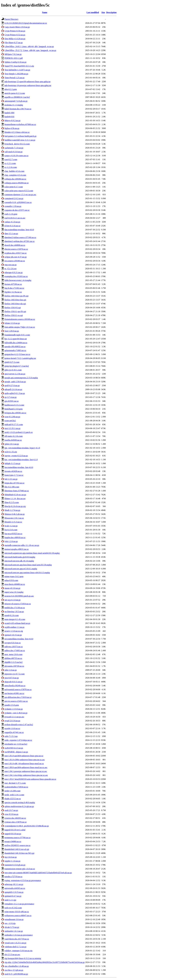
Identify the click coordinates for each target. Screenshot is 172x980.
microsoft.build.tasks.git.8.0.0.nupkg (20, 557)
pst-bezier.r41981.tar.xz (14, 693)
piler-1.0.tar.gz (11, 670)
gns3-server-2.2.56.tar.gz (15, 374)
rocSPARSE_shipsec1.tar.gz (16, 752)
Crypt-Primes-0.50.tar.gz (15, 31)
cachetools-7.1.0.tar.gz (14, 148)
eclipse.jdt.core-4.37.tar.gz (16, 257)
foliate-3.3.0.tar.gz (12, 323)
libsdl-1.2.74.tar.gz (12, 510)
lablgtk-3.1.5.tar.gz (12, 463)
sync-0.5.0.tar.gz (11, 814)
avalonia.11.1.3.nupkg (14, 105)
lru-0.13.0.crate (11, 530)
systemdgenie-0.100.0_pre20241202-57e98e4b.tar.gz (27, 826)
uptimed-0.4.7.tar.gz (13, 896)
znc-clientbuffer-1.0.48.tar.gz (17, 966)
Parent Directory (11, 19)
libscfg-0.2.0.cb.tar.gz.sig (15, 506)
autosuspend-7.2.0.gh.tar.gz (16, 101)
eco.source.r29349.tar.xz (15, 261)
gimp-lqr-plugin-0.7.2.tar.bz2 (17, 366)
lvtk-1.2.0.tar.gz (11, 541)
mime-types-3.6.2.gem (14, 576)
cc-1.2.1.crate (10, 163)
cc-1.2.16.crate (11, 167)
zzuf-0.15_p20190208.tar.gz (16, 974)
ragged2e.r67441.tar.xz (14, 732)
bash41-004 (9, 113)
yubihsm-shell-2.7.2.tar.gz (15, 947)
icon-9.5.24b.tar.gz (12, 417)
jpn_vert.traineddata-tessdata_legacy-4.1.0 (22, 448)
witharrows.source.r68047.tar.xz (18, 916)
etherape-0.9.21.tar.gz (14, 272)
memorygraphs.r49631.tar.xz (17, 549)
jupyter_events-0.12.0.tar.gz (16, 456)
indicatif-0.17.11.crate (14, 424)
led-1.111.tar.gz (11, 479)
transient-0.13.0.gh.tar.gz (15, 865)
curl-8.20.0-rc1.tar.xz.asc (15, 218)
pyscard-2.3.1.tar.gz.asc (14, 717)
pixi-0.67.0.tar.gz (12, 678)
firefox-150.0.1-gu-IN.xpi (15, 311)
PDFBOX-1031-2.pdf (14, 58)
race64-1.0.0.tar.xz (12, 728)
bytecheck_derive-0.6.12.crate (17, 144)
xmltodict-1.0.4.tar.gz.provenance (19, 935)
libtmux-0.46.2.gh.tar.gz (15, 514)
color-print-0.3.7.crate (14, 187)
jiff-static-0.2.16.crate (14, 436)
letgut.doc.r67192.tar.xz (14, 483)
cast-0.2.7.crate (11, 159)
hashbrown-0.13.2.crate (14, 405)
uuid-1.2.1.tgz (10, 900)
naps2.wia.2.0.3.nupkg (14, 592)
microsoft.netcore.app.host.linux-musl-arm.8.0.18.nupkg (28, 565)
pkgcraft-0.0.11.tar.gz (13, 682)
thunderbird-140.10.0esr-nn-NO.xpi (19, 853)
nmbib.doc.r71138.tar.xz (15, 608)
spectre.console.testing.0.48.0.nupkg (20, 802)
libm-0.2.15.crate (12, 502)
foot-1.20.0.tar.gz (12, 331)
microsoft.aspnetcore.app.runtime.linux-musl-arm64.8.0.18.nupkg (32, 553)
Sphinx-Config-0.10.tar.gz (16, 62)
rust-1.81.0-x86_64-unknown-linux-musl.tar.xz (24, 764)
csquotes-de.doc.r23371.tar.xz (17, 210)
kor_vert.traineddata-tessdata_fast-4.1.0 (21, 460)
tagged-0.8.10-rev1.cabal (15, 830)
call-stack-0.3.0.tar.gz (14, 152)
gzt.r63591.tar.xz (12, 401)
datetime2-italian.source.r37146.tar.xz (20, 237)
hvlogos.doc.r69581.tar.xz (15, 413)
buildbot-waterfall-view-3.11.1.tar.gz (20, 140)
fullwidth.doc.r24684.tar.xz (16, 343)
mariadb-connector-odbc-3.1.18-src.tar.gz (22, 545)
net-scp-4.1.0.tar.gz (13, 600)
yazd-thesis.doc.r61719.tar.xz (17, 939)
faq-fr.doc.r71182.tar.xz (14, 288)
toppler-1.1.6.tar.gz (12, 861)
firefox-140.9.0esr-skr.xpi (15, 304)
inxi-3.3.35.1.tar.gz (12, 428)
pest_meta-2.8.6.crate (13, 654)
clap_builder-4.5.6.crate (14, 171)
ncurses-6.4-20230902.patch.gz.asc (19, 596)
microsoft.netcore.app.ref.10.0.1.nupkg (21, 569)
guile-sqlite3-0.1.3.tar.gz (15, 393)
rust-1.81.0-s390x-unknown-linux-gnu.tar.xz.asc (25, 760)
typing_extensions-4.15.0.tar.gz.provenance (23, 880)
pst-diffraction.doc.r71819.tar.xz (18, 697)
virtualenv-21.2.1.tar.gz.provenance (19, 904)
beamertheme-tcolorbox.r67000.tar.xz (20, 124)
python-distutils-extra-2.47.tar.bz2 (19, 725)
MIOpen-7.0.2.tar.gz (13, 54)
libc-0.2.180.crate (12, 487)
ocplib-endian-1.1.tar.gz (14, 627)
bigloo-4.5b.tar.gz (12, 128)
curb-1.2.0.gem (11, 214)
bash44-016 (9, 117)
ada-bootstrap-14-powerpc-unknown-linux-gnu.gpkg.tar (28, 85)
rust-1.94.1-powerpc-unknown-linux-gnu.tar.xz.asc (26, 771)
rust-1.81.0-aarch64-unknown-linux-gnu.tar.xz (24, 756)
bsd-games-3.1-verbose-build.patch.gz (21, 136)
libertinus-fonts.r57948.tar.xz (17, 491)
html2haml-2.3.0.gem (14, 409)
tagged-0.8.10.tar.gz (13, 834)
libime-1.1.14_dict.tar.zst (15, 499)
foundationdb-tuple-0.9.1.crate (17, 335)
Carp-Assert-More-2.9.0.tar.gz (17, 27)
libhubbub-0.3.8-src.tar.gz (15, 495)
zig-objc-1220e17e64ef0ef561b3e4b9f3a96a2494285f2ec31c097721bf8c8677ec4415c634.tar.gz (45, 962)
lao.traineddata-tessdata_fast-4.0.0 (19, 467)
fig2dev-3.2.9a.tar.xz (13, 292)
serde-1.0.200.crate (13, 791)
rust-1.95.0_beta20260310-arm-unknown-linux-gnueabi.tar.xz (30, 779)
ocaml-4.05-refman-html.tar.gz (17, 623)
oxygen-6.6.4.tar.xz (13, 643)
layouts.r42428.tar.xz (13, 471)
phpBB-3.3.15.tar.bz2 (14, 662)
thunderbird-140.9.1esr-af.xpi (17, 849)
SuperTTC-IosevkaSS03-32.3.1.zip (19, 66)
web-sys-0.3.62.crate (13, 908)
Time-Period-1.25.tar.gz (15, 78)
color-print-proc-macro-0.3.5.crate (19, 191)
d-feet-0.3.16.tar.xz (13, 226)
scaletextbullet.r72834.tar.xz (16, 787)
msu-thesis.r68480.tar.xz (15, 584)
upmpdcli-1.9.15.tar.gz (14, 892)
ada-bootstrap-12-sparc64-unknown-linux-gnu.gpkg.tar (28, 82)
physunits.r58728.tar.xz (14, 666)
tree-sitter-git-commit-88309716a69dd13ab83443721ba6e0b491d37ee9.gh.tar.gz (38, 873)
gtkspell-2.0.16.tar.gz (13, 389)
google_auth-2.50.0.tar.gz (15, 382)
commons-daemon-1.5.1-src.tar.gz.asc (20, 195)
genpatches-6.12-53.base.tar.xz (17, 354)
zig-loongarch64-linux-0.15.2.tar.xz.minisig (23, 958)
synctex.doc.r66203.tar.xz (15, 818)
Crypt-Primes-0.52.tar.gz (15, 35)
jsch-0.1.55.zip (11, 452)
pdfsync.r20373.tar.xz (14, 647)
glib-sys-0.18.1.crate (13, 370)
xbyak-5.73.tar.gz (12, 927)
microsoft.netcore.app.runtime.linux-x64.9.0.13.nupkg (27, 573)
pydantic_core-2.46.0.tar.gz (16, 713)
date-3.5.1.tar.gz (11, 234)
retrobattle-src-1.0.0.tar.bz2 (16, 744)
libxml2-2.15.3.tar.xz (13, 522)
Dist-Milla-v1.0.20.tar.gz (15, 39)
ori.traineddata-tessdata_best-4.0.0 (19, 639)
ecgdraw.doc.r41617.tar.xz (16, 253)
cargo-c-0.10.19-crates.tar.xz (16, 156)
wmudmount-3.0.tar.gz (14, 919)
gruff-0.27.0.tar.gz (12, 385)
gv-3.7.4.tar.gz (11, 397)
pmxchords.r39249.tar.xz (15, 686)
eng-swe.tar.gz (11, 265)
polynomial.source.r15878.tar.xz (18, 689)
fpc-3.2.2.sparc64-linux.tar (16, 339)
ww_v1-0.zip (10, 923)
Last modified (93, 12)
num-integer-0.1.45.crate (15, 619)
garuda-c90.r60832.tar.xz (15, 347)
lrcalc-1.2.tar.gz (11, 526)
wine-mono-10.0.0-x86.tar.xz (17, 912)
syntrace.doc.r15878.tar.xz (16, 822)
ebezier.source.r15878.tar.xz (16, 249)
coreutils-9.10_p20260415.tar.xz (18, 202)
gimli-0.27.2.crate (12, 362)
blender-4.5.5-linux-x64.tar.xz (17, 132)
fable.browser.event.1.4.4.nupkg (18, 280)
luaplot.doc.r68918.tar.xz (15, 537)
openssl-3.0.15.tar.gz (13, 635)
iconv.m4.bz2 (10, 421)
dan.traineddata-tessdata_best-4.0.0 (19, 230)
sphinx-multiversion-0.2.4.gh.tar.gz (19, 806)
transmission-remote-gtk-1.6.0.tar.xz (20, 869)
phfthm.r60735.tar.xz (13, 658)
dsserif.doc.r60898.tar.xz (15, 245)
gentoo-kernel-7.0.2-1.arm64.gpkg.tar (20, 358)
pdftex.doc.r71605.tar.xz (15, 650)
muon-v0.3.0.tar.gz (12, 588)
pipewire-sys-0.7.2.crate (15, 674)
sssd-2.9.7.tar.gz (11, 810)
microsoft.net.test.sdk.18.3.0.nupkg (19, 561)
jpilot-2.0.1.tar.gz (12, 444)
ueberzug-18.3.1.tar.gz (14, 884)
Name (45, 12)
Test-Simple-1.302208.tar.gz (16, 74)
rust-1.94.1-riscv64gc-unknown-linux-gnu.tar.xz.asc (26, 775)
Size (103, 12)
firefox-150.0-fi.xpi (13, 308)
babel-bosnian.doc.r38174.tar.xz (18, 109)
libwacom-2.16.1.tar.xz (14, 518)
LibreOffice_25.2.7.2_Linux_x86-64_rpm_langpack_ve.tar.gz (30, 50)
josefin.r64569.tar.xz (13, 440)
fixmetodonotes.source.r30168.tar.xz (20, 319)
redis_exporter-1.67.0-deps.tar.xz (18, 740)
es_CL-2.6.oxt (11, 269)
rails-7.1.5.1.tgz (11, 736)
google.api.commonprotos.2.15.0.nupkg (21, 378)
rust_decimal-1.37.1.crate (15, 783)
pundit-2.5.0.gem (12, 705)
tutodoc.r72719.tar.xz (13, 877)
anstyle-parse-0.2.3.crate (15, 93)
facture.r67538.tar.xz (13, 284)
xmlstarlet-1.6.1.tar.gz (14, 931)
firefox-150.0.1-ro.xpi (14, 315)
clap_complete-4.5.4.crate (15, 175)
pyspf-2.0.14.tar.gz (12, 721)
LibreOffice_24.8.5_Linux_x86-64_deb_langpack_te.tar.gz (29, 46)
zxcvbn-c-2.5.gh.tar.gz (14, 970)
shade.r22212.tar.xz (13, 799)
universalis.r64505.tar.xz (15, 888)
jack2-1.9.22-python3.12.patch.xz (19, 432)
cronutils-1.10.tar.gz (13, 206)
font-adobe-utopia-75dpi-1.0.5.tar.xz (20, 327)
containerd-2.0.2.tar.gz (14, 198)
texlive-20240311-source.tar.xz (17, 845)
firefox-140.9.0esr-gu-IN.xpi (16, 296)
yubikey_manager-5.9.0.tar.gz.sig (18, 951)
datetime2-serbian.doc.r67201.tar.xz (20, 241)
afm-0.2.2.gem (11, 89)
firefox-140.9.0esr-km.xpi (15, 300)
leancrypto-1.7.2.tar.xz (14, 475)
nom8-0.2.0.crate (12, 615)
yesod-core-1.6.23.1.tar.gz (15, 943)
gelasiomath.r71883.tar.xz (15, 350)
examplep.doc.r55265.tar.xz (16, 276)
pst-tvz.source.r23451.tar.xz (16, 701)
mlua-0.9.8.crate (11, 580)
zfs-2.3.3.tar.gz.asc (12, 954)
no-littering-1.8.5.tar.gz (14, 612)
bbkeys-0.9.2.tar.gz (13, 120)
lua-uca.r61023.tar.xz (13, 534)
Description (111, 12)
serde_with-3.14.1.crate (14, 795)
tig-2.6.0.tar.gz (11, 857)
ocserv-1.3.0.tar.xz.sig (14, 631)
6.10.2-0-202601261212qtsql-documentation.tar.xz (26, 23)
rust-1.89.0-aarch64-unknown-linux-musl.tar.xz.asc (26, 767)
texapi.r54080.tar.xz (13, 841)
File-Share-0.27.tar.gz (14, 43)
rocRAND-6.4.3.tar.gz (14, 748)
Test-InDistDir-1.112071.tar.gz (17, 70)
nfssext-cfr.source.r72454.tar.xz (18, 604)
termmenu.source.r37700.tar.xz (18, 838)
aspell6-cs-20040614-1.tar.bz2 (17, 97)
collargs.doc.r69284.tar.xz (15, 179)
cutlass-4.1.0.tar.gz (12, 222)
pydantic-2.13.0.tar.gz (14, 709)
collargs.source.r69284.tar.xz (17, 183)
